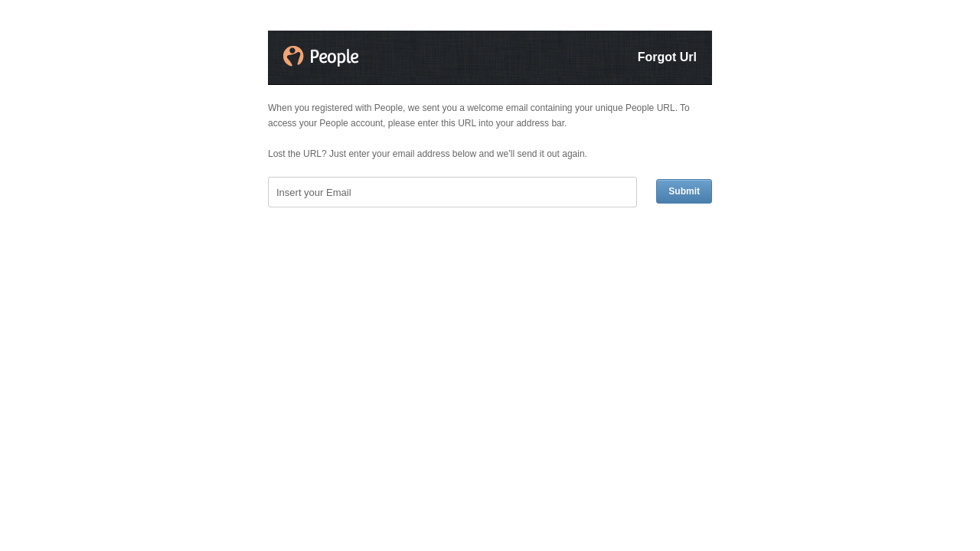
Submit (684, 191)
